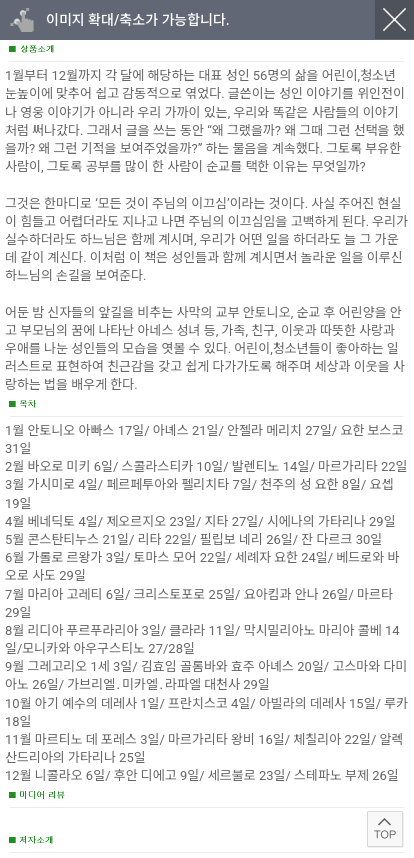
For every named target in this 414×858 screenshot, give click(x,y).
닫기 (394, 19)
